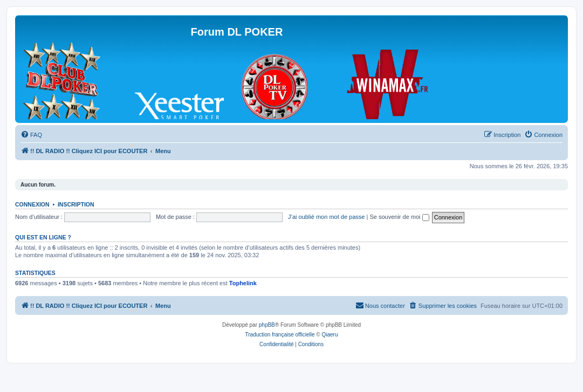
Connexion (32, 204)
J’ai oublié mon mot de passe (326, 217)
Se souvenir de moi (399, 217)
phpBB (267, 325)
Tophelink (243, 283)
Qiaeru (330, 335)
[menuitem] (31, 135)
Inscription (76, 204)
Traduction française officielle (280, 335)
